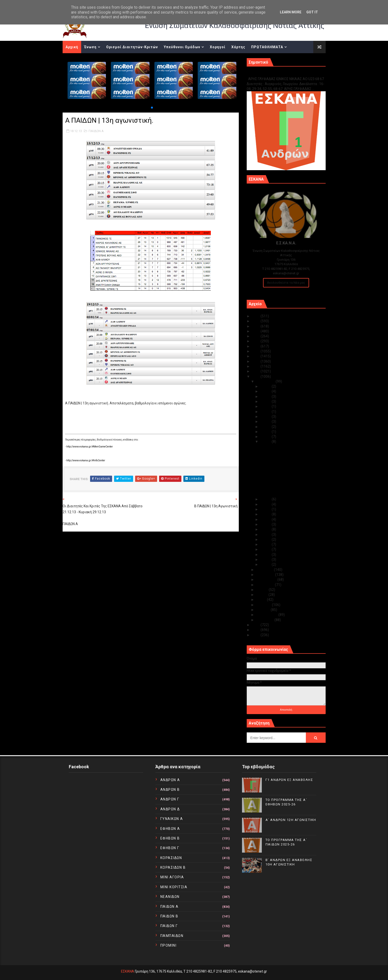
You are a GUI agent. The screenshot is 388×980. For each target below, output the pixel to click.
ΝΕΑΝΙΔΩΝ (170, 897)
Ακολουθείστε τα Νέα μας (286, 283)
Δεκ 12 (266, 514)
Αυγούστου (266, 585)
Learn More (291, 12)
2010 (256, 635)
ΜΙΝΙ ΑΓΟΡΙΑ (172, 877)
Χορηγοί (218, 47)
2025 (256, 316)
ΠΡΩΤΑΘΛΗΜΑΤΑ (267, 47)
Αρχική (72, 47)
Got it (312, 12)
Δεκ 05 (266, 544)
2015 (256, 366)
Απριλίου (264, 605)
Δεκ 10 (266, 524)
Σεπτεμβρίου (267, 580)
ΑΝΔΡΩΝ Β (170, 790)
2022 (256, 331)
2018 (256, 351)
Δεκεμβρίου (266, 381)
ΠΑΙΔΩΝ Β (169, 916)
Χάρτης (238, 47)
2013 (256, 376)
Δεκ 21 (266, 427)
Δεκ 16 (266, 504)
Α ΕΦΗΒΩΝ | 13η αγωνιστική (282, 489)
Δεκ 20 (266, 432)
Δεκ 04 (266, 549)
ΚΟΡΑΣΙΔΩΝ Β (173, 867)
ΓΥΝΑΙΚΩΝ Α (172, 819)
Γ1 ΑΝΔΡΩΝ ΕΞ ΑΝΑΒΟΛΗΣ (272, 74)
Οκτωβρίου (266, 575)
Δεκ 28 (266, 401)
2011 (256, 630)
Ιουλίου (262, 590)
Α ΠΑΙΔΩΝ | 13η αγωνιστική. (281, 479)
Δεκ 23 (266, 417)
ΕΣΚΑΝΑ (128, 971)
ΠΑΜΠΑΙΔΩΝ (172, 936)
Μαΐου (262, 600)
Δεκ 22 (266, 421)
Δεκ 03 (266, 555)
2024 (256, 321)
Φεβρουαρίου (267, 615)
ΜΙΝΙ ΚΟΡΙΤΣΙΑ (174, 887)
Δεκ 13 (266, 509)
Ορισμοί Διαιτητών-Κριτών (132, 47)
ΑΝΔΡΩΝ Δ (170, 809)
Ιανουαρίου (265, 620)
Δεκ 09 (266, 529)
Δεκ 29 (266, 397)
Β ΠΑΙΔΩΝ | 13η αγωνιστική (281, 484)
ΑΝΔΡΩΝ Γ (170, 799)
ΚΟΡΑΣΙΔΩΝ (171, 858)
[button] (152, 108)
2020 (256, 341)
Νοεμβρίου (265, 570)
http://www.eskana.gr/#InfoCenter (86, 460)
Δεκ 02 (266, 560)
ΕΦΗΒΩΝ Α (170, 829)
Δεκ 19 (266, 437)
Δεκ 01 (266, 564)
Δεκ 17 (266, 499)
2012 (256, 625)
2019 (256, 346)
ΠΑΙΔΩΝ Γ (169, 926)
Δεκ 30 (266, 391)
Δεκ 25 (266, 406)
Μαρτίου (263, 610)
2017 (256, 356)
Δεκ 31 (266, 386)
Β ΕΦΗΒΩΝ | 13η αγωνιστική (281, 494)
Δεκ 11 (266, 519)
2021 (256, 336)
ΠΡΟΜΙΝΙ (169, 945)
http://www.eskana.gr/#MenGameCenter (90, 447)
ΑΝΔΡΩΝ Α (170, 780)
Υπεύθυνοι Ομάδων (182, 47)
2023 (256, 326)
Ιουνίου (262, 595)
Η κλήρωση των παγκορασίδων (284, 465)
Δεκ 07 (266, 535)
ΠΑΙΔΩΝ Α (96, 131)
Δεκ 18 (266, 442)
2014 (256, 371)
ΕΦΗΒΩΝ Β (170, 838)
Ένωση (90, 47)
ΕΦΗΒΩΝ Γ (170, 848)
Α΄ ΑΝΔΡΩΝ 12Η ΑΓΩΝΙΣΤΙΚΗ (291, 820)
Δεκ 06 (266, 539)
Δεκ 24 (266, 412)
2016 (256, 361)
